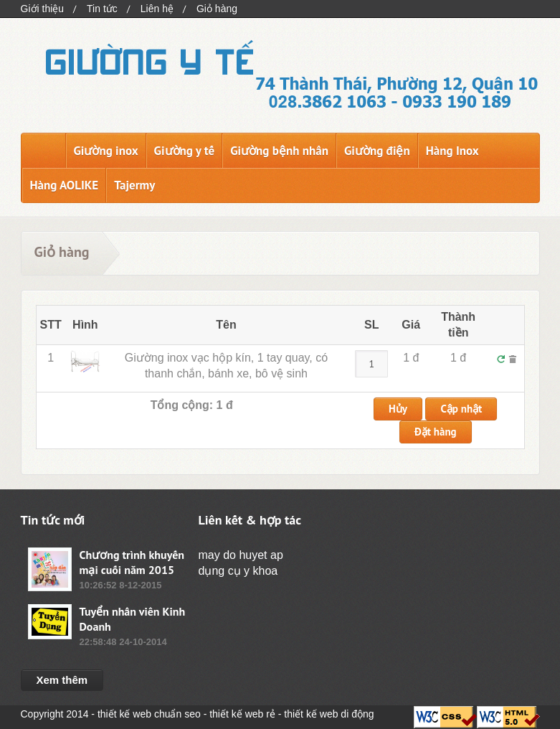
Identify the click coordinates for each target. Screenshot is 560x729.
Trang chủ (43, 151)
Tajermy (134, 185)
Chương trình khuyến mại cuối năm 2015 (132, 562)
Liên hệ (157, 9)
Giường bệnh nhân (279, 151)
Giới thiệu (43, 9)
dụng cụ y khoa (238, 571)
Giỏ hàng (217, 9)
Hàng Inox (452, 151)
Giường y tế (185, 151)
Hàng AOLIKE (65, 185)
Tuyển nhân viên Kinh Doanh (133, 619)
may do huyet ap (241, 555)
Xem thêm (62, 680)
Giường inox (106, 151)
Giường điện (377, 151)
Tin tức (102, 9)
